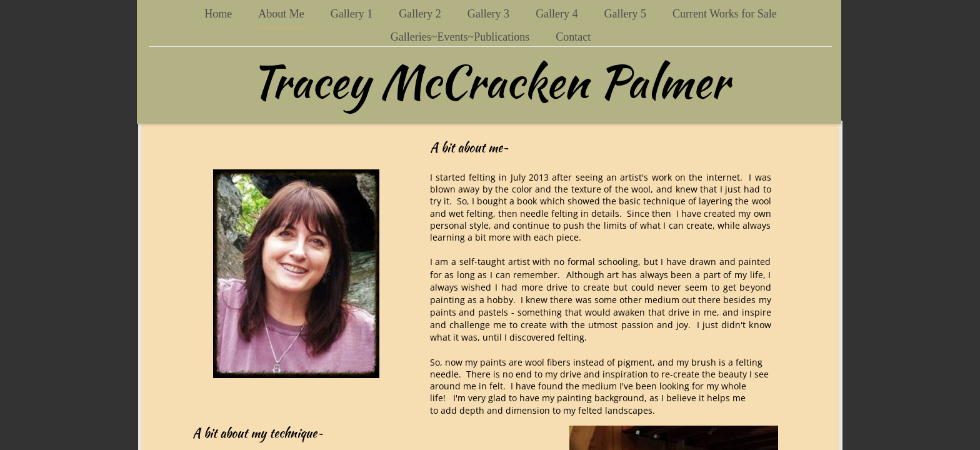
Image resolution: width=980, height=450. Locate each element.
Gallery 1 (352, 14)
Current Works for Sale (725, 14)
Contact (573, 37)
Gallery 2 (420, 14)
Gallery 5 (625, 14)
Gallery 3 (488, 14)
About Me (281, 14)
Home (218, 14)
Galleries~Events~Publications (460, 37)
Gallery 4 (557, 14)
